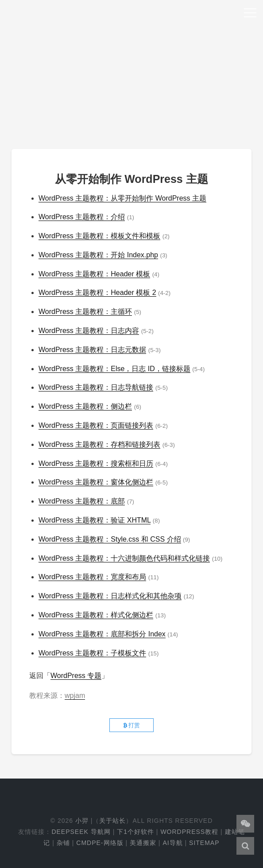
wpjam (75, 696)
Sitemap (204, 843)
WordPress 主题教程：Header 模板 (94, 274)
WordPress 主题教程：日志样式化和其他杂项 (110, 596)
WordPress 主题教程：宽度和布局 (92, 577)
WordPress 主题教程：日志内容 (89, 331)
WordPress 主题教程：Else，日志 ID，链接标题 (114, 369)
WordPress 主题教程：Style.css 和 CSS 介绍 (110, 539)
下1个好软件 (135, 832)
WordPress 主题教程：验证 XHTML (95, 520)
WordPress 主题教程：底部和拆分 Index (102, 634)
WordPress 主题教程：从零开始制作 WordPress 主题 (122, 198)
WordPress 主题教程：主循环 (85, 312)
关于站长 (112, 821)
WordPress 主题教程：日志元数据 (92, 350)
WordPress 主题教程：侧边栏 (85, 406)
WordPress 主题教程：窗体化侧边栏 (96, 482)
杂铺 (63, 843)
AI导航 (172, 843)
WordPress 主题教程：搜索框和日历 (96, 463)
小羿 (82, 821)
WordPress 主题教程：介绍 (82, 217)
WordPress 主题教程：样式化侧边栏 (96, 615)
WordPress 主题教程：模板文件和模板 (99, 236)
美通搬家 (143, 843)
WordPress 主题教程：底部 (82, 501)
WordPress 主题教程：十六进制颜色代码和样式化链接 (124, 558)
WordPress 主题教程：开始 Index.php (98, 255)
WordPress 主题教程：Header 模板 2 (97, 293)
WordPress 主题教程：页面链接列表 (96, 425)
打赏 (132, 725)
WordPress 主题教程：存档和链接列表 (99, 444)
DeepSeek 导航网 (81, 832)
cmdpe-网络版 (100, 843)
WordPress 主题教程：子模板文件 (92, 653)
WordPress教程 (189, 832)
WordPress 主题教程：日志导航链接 (96, 387)
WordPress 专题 (76, 676)
